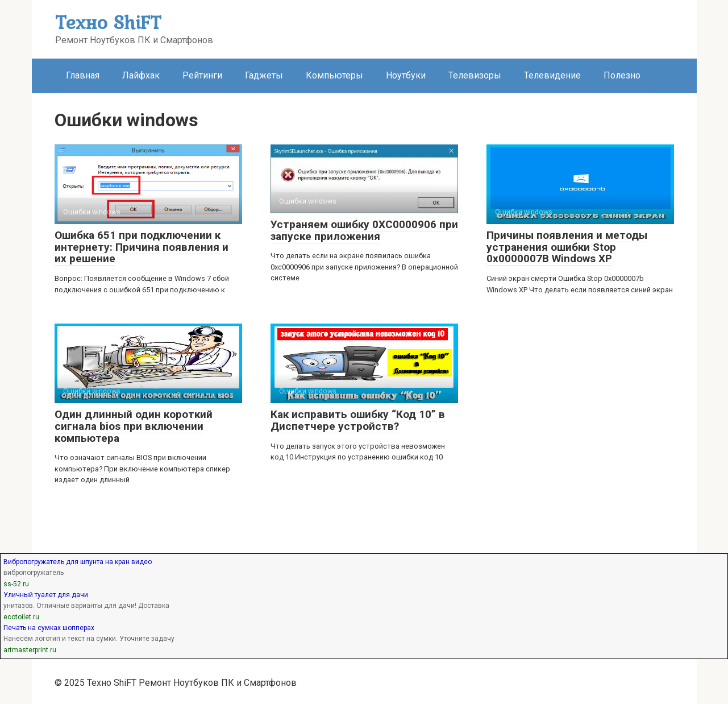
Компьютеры (334, 75)
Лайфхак (141, 75)
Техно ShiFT (108, 22)
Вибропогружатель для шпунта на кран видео (78, 562)
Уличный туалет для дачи (46, 595)
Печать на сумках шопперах (49, 628)
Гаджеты (264, 75)
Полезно (622, 75)
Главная (83, 75)
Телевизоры (475, 75)
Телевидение (552, 75)
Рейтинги (202, 75)
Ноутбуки (406, 75)
